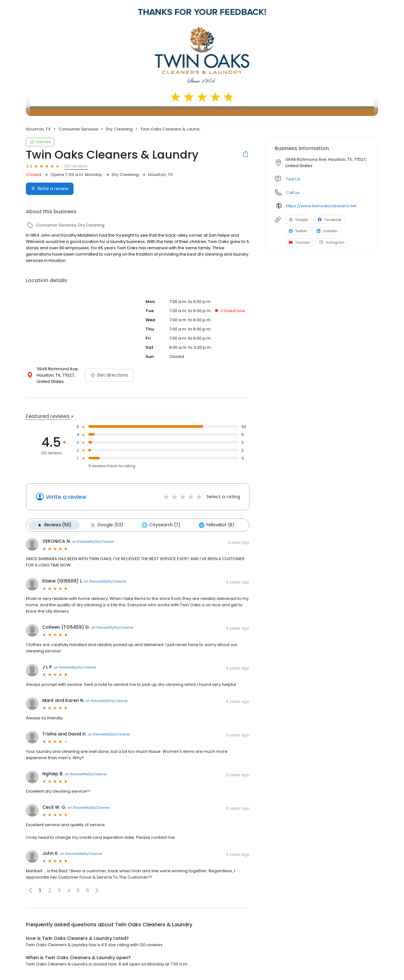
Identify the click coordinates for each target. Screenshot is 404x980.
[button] (97, 890)
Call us (293, 193)
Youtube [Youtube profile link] (299, 242)
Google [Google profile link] (298, 220)
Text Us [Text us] (293, 179)
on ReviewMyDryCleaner (93, 541)
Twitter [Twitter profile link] (298, 231)
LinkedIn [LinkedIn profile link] (327, 231)
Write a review (66, 497)
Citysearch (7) (161, 525)
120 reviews (76, 166)
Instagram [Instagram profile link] (332, 242)
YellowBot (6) (216, 525)
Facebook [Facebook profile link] (330, 220)
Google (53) (106, 525)
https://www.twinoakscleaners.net (321, 206)
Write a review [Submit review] (50, 189)
